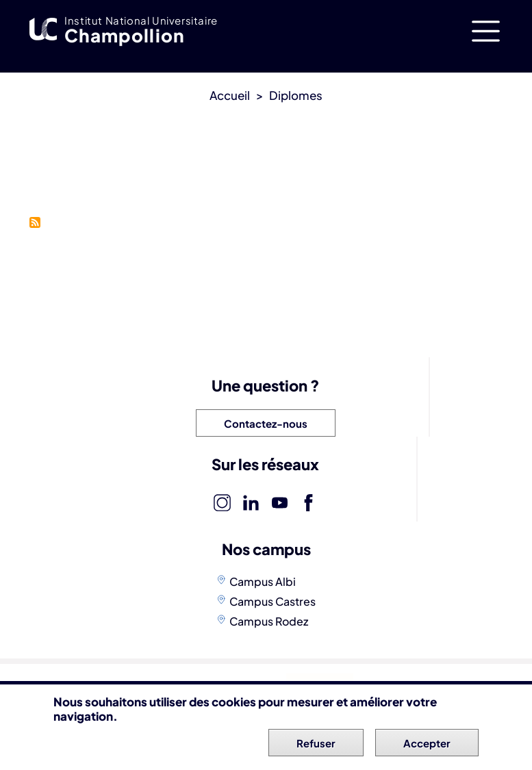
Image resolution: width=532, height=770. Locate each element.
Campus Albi (263, 581)
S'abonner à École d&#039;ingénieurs (35, 222)
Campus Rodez (269, 621)
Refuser (316, 746)
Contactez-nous (266, 423)
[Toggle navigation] (486, 31)
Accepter (427, 746)
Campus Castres (273, 601)
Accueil (230, 95)
